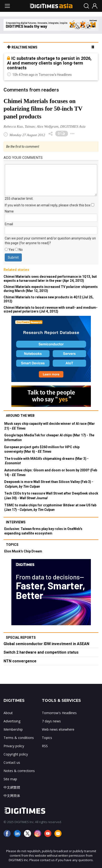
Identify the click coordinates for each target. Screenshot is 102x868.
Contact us (12, 762)
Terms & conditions (19, 738)
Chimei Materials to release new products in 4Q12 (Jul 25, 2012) (49, 299)
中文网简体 (12, 796)
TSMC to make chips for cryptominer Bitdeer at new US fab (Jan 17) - (50, 508)
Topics (12, 545)
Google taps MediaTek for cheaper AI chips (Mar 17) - (49, 438)
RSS (45, 746)
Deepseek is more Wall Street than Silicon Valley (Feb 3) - (49, 484)
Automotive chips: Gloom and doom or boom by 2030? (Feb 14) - (51, 473)
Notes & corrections (19, 771)
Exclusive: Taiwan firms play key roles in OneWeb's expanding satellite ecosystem (43, 531)
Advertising (12, 721)
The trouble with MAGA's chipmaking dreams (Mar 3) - (46, 461)
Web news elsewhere (58, 729)
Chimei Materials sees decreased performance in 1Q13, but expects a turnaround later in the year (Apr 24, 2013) (50, 279)
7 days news (51, 721)
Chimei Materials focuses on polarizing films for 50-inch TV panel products (43, 109)
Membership (13, 729)
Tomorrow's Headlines (59, 713)
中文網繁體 (12, 787)
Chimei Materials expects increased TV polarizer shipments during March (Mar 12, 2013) (51, 289)
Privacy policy (14, 746)
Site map (10, 779)
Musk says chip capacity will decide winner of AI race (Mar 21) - (50, 426)
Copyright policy (16, 754)
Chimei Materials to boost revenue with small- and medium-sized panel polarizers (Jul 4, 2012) (51, 310)
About (8, 713)
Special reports (21, 638)
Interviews (16, 522)
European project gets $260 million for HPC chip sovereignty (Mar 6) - (42, 449)
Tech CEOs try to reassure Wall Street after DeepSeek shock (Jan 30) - (51, 496)
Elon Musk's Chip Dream (23, 551)
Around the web (20, 416)
